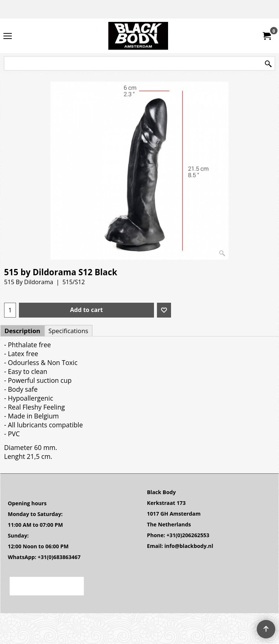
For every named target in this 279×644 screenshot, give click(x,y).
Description (22, 331)
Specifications (68, 331)
